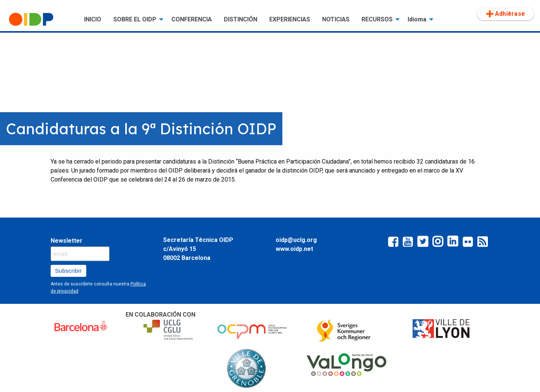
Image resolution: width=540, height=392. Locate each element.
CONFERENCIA (192, 19)
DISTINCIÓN (241, 19)
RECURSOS (377, 19)
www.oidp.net (294, 249)
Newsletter (67, 241)
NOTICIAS (336, 19)
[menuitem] (40, 20)
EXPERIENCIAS (290, 19)
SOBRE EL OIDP (135, 19)
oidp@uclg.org (296, 240)
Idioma (417, 19)
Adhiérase (505, 14)
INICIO (93, 19)
